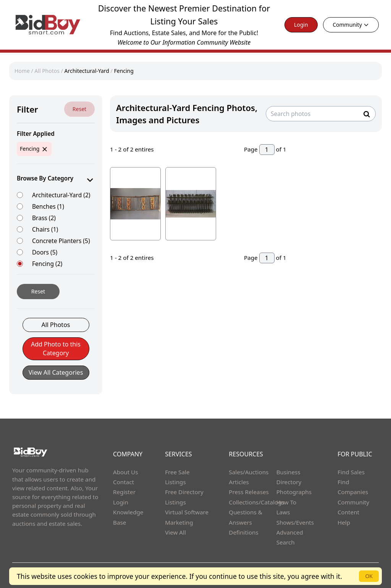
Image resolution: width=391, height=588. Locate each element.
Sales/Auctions (249, 472)
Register (124, 492)
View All (175, 532)
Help (344, 522)
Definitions (243, 532)
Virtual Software (187, 512)
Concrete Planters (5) (61, 241)
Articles (239, 482)
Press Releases (249, 492)
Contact (124, 482)
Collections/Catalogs (256, 502)
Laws (283, 512)
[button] (56, 353)
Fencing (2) (47, 263)
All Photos (47, 71)
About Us (126, 472)
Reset (79, 109)
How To (287, 502)
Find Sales (351, 472)
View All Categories (56, 372)
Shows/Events (295, 522)
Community (351, 25)
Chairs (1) (45, 229)
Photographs (294, 492)
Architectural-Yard (87, 71)
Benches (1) (48, 206)
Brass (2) (44, 218)
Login (301, 25)
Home (22, 71)
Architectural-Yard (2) (61, 195)
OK (369, 576)
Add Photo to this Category (56, 349)
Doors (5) (45, 252)
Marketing (179, 522)
